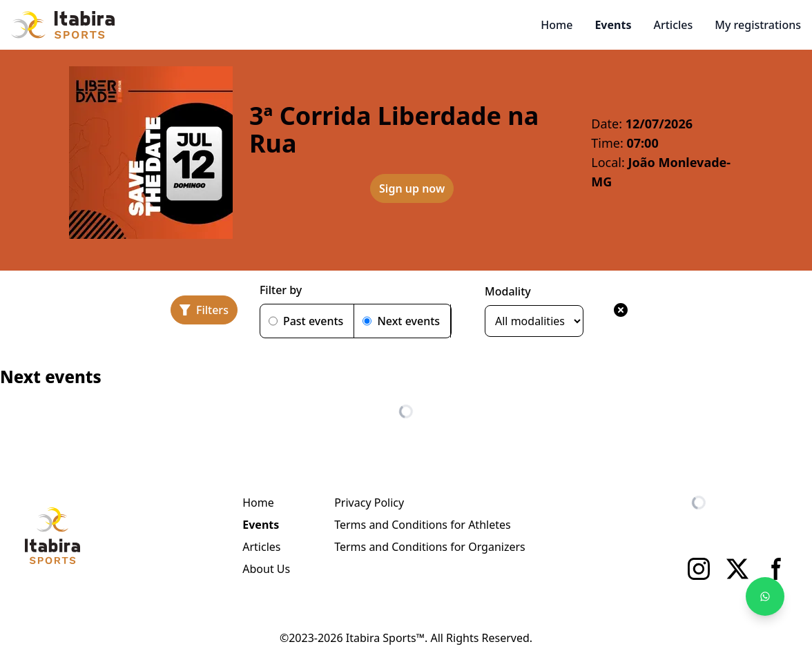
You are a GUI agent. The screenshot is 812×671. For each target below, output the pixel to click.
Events (613, 25)
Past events (313, 321)
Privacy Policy (369, 503)
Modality (508, 291)
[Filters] (204, 310)
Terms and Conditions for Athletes (422, 525)
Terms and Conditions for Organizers (430, 547)
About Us (266, 569)
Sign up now (412, 188)
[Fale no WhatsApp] (765, 596)
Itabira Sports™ (385, 638)
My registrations (758, 25)
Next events (408, 321)
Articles (673, 25)
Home (557, 25)
